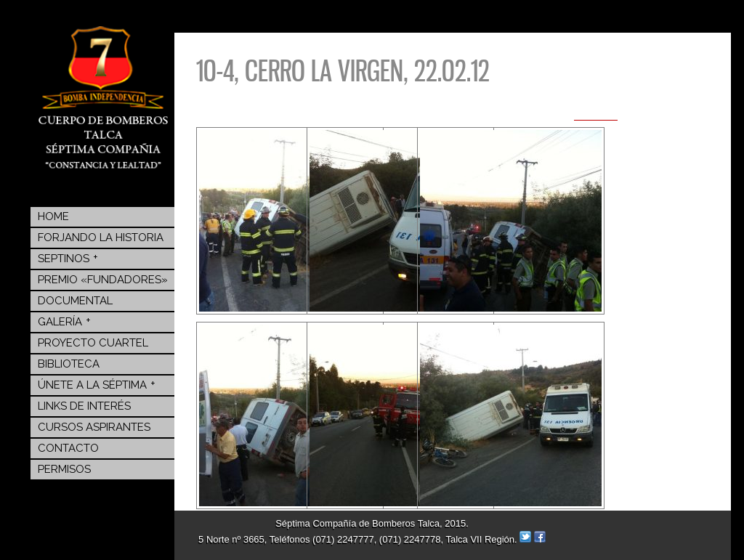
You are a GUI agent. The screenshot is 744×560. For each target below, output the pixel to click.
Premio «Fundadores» (103, 280)
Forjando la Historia (101, 238)
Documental (75, 301)
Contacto (68, 448)
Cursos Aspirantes (94, 427)
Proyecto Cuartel (93, 343)
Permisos (64, 469)
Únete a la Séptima (97, 384)
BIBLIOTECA (69, 364)
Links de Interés (84, 406)
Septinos (68, 258)
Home (53, 216)
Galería (64, 321)
